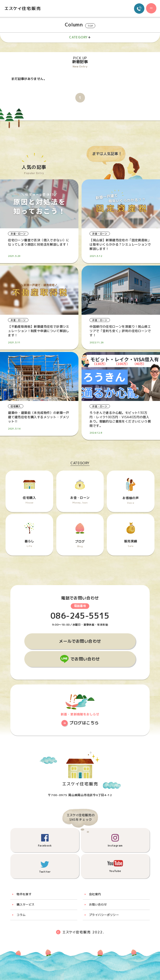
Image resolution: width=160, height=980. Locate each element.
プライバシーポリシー (104, 915)
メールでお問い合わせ (80, 641)
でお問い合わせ (85, 659)
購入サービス (26, 904)
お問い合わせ (98, 904)
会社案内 (95, 894)
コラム (21, 915)
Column (80, 25)
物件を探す (24, 894)
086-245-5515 (80, 616)
